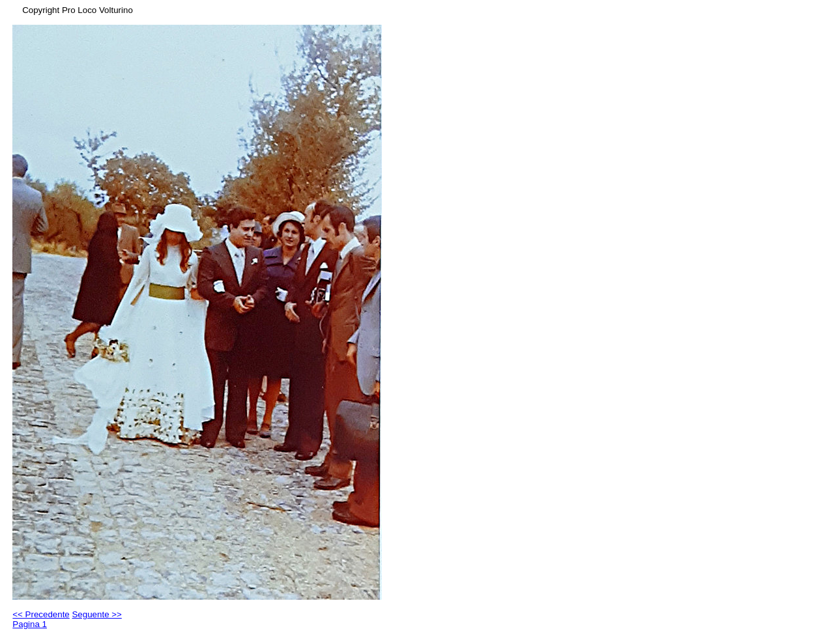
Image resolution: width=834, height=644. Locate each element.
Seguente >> (96, 614)
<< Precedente (41, 614)
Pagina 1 (30, 624)
